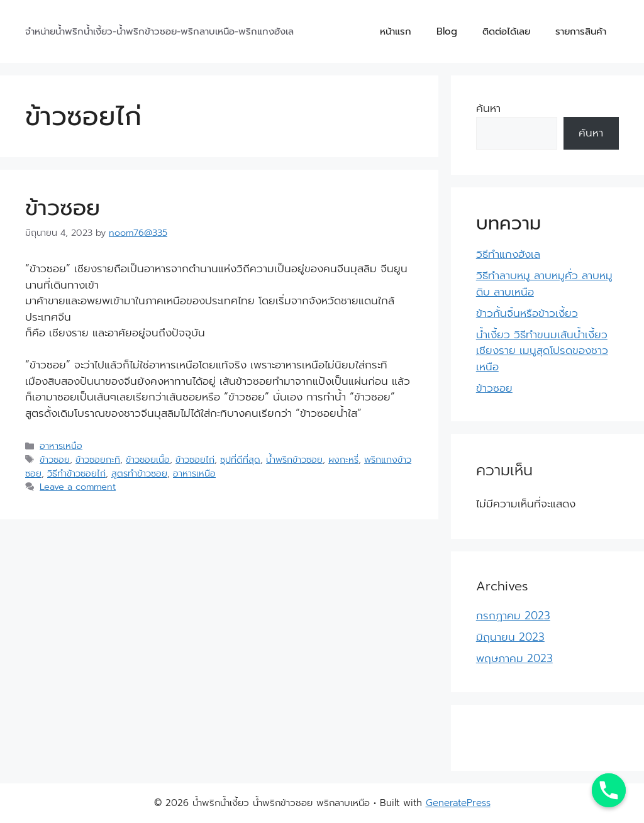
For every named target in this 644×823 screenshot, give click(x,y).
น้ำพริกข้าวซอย (294, 460)
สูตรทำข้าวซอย (139, 473)
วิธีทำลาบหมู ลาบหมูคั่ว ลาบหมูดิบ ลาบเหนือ (544, 284)
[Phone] (609, 790)
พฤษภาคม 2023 (514, 658)
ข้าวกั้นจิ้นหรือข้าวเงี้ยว (527, 313)
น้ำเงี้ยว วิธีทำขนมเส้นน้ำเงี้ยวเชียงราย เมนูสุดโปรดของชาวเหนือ (542, 351)
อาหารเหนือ (61, 446)
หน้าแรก (396, 31)
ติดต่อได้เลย (506, 31)
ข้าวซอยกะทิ (98, 460)
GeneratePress (458, 803)
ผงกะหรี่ (343, 460)
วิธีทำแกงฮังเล (508, 254)
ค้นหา (488, 108)
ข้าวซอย (63, 208)
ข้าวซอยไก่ (195, 460)
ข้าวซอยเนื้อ (148, 460)
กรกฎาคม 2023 (513, 616)
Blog (447, 31)
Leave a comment (78, 487)
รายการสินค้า (581, 31)
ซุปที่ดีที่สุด (240, 460)
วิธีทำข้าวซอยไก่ (76, 473)
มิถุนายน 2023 (510, 637)
